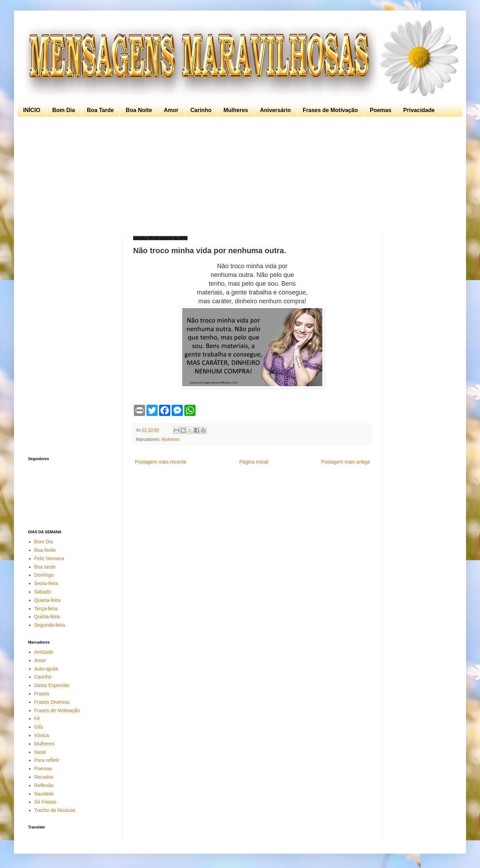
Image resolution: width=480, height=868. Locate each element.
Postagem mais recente (161, 462)
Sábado (43, 592)
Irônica (42, 735)
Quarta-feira (47, 600)
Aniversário (275, 110)
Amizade (44, 652)
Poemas (380, 110)
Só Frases (46, 802)
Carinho (201, 110)
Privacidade (419, 110)
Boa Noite (139, 110)
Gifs (39, 727)
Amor (171, 110)
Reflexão (44, 785)
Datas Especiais (52, 685)
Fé (37, 718)
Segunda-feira (50, 625)
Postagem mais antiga (345, 462)
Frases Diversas (52, 702)
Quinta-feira (47, 617)
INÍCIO (32, 110)
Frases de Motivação (330, 110)
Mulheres (236, 110)
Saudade (44, 794)
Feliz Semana (49, 558)
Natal (40, 752)
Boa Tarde (100, 110)
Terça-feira (46, 609)
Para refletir (47, 760)
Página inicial (254, 462)
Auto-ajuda (46, 669)
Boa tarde (45, 567)
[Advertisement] (238, 176)
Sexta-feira (46, 583)
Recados (44, 777)
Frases (42, 694)
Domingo (44, 575)
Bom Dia (64, 110)
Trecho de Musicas (55, 810)
